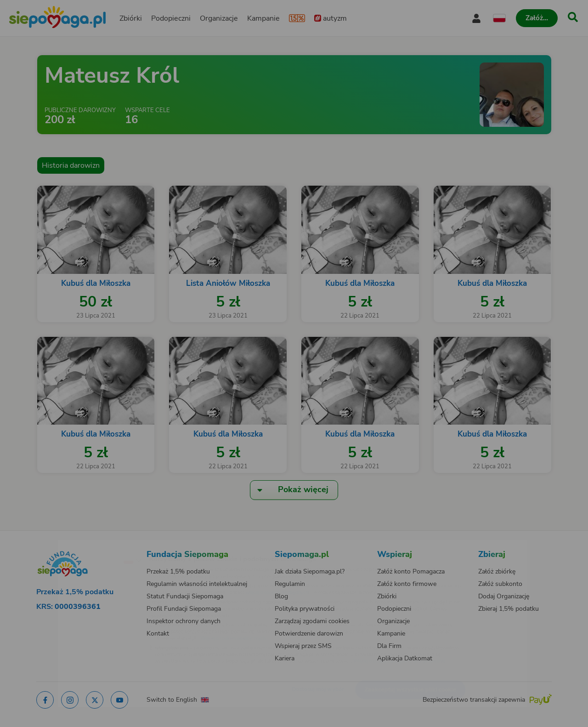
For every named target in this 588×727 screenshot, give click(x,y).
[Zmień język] (92, 545)
